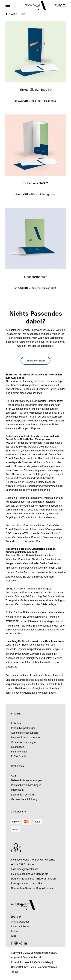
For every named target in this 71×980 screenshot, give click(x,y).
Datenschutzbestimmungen (26, 781)
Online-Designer (39, 568)
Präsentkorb (22, 654)
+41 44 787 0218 (20, 865)
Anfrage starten (35, 361)
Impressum (17, 790)
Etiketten (16, 723)
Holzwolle (37, 663)
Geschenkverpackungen (24, 733)
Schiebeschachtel (15, 680)
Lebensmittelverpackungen (26, 738)
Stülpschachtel (43, 680)
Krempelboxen (52, 675)
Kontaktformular (45, 888)
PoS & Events (19, 757)
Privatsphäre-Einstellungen (26, 785)
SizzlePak (20, 689)
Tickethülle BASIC (36, 184)
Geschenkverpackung (29, 649)
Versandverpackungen (23, 742)
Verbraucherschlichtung (24, 800)
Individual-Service (56, 573)
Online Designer (20, 922)
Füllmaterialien (19, 752)
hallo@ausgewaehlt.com (25, 869)
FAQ (13, 936)
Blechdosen (18, 747)
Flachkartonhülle (36, 277)
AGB (14, 776)
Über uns (16, 917)
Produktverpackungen (23, 728)
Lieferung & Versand (22, 795)
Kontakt (15, 931)
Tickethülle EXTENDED (36, 90)
